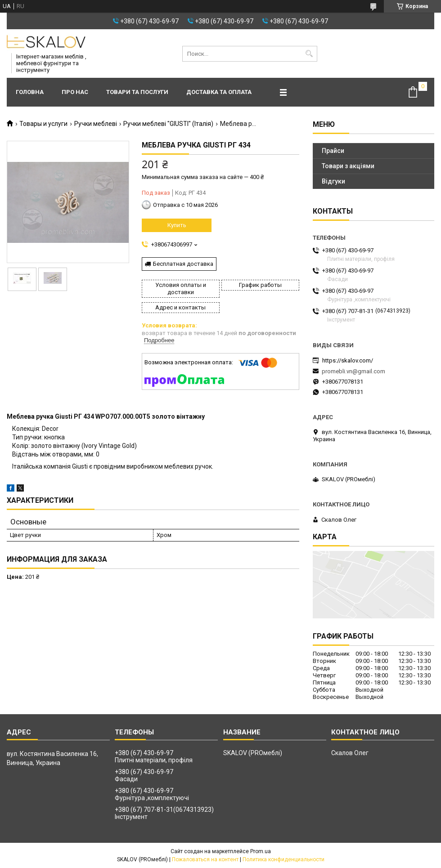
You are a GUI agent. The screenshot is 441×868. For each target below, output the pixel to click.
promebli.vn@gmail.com (353, 371)
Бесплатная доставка (183, 264)
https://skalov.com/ (348, 360)
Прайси (333, 151)
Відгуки (333, 181)
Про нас (75, 92)
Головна (30, 92)
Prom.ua (261, 851)
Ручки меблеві (96, 124)
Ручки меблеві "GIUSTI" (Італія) (168, 124)
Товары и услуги (43, 124)
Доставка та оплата (219, 92)
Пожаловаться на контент (205, 859)
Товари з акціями (348, 166)
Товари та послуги (137, 92)
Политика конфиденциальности (283, 859)
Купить (177, 225)
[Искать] (309, 54)
